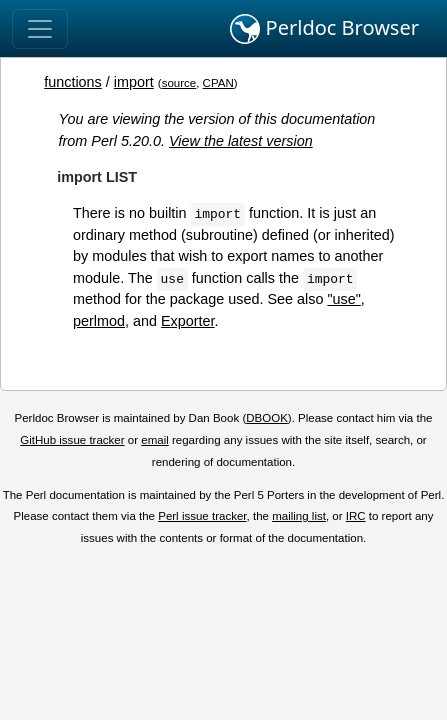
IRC (356, 516)
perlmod (99, 321)
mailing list (299, 516)
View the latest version (241, 141)
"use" (343, 299)
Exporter (188, 321)
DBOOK (267, 418)
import (134, 82)
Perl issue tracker (202, 516)
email (155, 440)
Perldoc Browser (324, 29)
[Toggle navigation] (40, 29)
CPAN (218, 83)
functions (73, 82)
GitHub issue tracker (72, 440)
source (179, 83)
